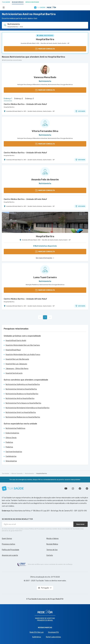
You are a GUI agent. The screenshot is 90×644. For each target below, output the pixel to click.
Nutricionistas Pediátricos (15, 428)
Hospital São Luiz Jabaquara (16, 364)
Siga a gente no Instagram (73, 489)
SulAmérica (37, 637)
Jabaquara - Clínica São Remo (17, 369)
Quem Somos (7, 539)
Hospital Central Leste (14, 373)
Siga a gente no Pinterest (87, 489)
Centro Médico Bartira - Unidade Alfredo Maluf (25, 104)
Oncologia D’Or (53, 632)
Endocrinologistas (12, 433)
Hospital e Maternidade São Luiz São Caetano (23, 345)
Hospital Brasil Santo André (16, 341)
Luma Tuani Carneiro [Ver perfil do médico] (45, 277)
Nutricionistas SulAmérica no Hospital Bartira (23, 384)
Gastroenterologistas (14, 452)
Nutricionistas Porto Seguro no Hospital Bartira (23, 403)
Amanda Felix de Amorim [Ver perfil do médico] (45, 180)
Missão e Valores (52, 539)
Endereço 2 (19, 99)
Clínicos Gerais (11, 438)
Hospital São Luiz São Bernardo (17, 359)
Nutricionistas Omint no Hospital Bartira (21, 412)
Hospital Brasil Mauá (13, 350)
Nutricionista (29, 473)
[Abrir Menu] (4, 7)
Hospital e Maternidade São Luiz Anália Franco (23, 355)
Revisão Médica (52, 544)
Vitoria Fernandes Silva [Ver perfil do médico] (45, 131)
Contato (50, 555)
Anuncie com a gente (10, 555)
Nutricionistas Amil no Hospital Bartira (20, 398)
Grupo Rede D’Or (57, 599)
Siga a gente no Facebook (80, 489)
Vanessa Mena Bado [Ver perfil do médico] (45, 77)
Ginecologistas (11, 461)
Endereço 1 (8, 99)
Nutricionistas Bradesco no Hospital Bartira (22, 394)
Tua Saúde (6, 2)
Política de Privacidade (10, 550)
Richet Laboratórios (53, 637)
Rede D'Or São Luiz (37, 632)
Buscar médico (18, 2)
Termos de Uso (52, 550)
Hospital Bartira (45, 39)
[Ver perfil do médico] (45, 70)
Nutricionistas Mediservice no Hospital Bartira (23, 417)
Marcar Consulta (17, 473)
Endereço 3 (29, 99)
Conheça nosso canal (66, 489)
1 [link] (45, 317)
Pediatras (9, 442)
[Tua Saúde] (13, 488)
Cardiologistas (11, 456)
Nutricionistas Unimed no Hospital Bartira (21, 389)
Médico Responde (32, 2)
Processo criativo (8, 544)
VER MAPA (80, 111)
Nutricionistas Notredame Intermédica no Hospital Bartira (27, 408)
